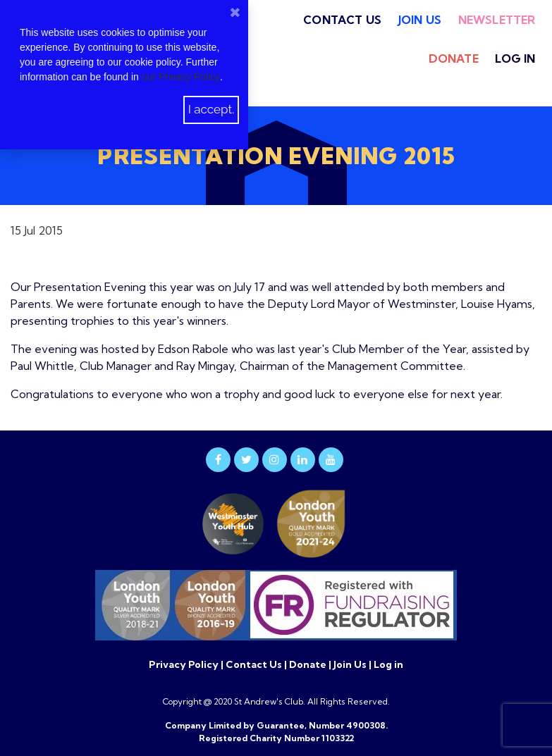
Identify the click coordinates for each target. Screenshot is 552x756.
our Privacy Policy (181, 77)
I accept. (211, 109)
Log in (515, 58)
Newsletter (497, 20)
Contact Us (342, 20)
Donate (454, 58)
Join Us (420, 20)
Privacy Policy (185, 664)
